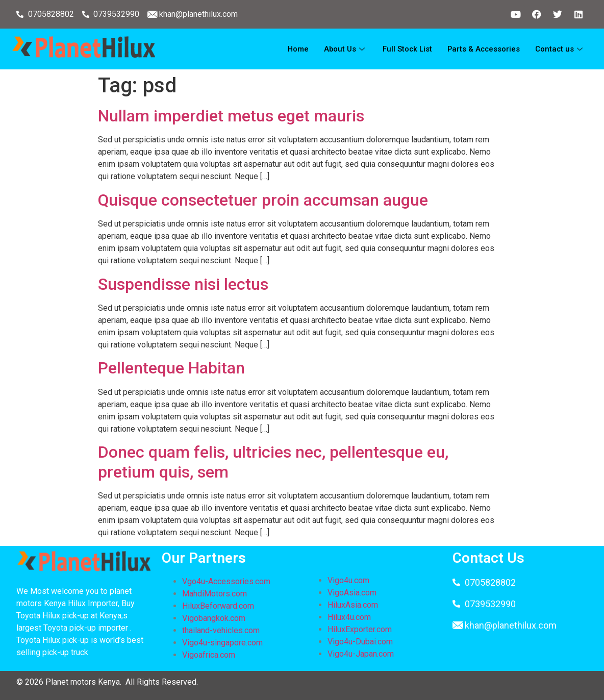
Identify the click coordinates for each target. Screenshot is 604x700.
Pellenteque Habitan (171, 368)
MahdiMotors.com (215, 594)
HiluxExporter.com (360, 629)
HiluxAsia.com (353, 605)
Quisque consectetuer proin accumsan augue (263, 200)
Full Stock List (405, 49)
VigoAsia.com (352, 593)
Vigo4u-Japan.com (361, 654)
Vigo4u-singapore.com (222, 643)
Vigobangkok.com (214, 618)
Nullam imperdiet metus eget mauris (231, 116)
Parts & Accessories (482, 49)
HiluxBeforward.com (218, 606)
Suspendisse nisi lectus (183, 284)
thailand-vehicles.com (222, 630)
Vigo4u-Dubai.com (360, 642)
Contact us (560, 49)
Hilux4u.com (349, 617)
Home (295, 49)
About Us (343, 49)
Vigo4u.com (348, 580)
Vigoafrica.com (209, 655)
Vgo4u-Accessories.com (226, 581)
